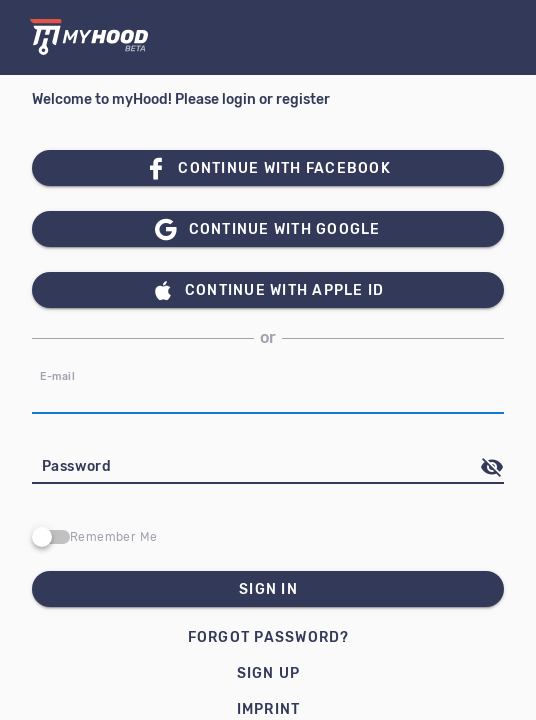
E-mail (58, 376)
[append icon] (492, 467)
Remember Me (113, 537)
